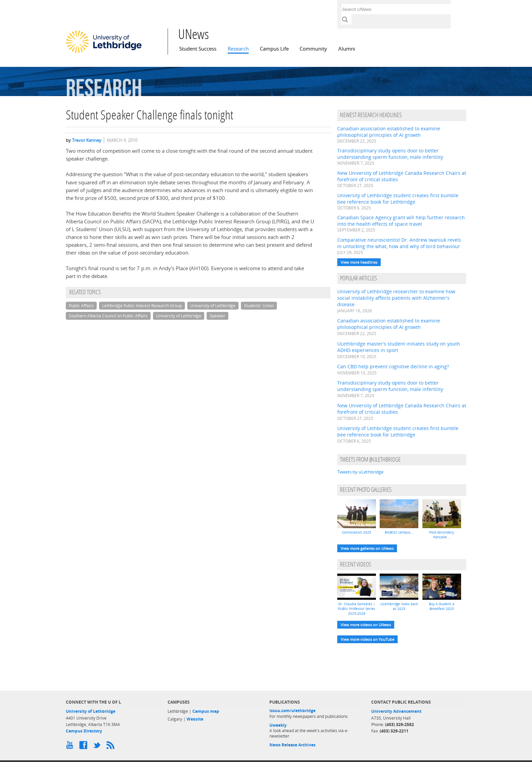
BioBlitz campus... (399, 532)
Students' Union (259, 306)
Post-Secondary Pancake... (442, 535)
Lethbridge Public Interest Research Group (142, 306)
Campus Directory (84, 731)
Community (313, 49)
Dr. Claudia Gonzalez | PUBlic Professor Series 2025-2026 (357, 609)
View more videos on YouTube (367, 639)
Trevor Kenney (87, 140)
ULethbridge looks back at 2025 (399, 606)
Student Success (198, 49)
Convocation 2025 (357, 532)
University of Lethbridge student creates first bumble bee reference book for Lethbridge (398, 199)
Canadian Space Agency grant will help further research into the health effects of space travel (401, 221)
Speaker (217, 316)
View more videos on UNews (366, 625)
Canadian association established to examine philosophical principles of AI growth (389, 132)
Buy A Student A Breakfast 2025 (442, 606)
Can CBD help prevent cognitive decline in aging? (393, 366)
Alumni (347, 49)
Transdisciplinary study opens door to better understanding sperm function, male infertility (390, 154)
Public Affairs (81, 306)
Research (238, 49)
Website (195, 719)
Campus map (206, 711)
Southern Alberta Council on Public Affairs (108, 316)
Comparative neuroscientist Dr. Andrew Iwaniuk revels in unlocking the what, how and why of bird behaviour (399, 243)
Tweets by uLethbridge (360, 472)
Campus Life (274, 49)
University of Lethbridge (213, 306)
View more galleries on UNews (367, 548)
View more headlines (359, 262)
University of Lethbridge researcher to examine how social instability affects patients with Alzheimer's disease (396, 298)
